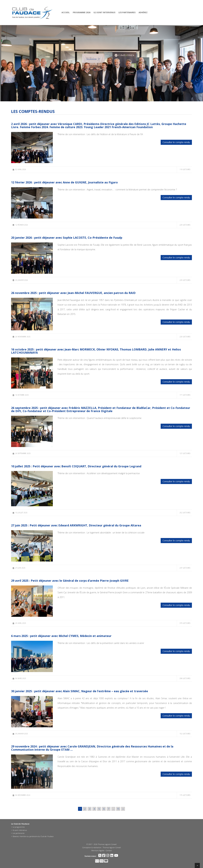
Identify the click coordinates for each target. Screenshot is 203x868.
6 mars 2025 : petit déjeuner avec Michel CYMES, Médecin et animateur (61, 636)
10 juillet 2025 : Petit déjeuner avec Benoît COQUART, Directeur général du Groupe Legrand (76, 466)
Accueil (66, 12)
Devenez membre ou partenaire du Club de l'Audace (33, 836)
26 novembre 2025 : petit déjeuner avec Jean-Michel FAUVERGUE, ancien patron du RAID (73, 293)
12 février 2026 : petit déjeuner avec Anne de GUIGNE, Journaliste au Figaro (64, 182)
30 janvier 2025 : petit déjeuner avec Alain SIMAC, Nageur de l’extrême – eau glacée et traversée (80, 691)
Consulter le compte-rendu (176, 142)
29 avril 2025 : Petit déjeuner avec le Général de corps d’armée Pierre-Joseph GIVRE (70, 581)
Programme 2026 (82, 12)
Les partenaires (127, 12)
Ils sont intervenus (104, 12)
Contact (109, 850)
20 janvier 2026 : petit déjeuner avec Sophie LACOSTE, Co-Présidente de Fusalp (67, 238)
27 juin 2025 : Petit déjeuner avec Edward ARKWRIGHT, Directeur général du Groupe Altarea (76, 525)
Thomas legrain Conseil (112, 847)
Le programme (19, 827)
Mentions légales (98, 850)
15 (118, 809)
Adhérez (143, 12)
